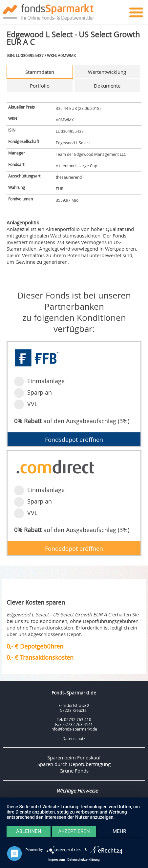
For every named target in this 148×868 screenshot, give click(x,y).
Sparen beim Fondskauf (74, 757)
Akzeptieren (74, 831)
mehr (119, 831)
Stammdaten (40, 72)
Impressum (57, 860)
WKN (13, 118)
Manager (17, 153)
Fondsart (16, 164)
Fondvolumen (21, 199)
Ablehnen (29, 831)
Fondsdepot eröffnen (74, 440)
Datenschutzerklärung (83, 860)
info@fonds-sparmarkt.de (74, 729)
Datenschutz (74, 738)
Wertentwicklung (107, 72)
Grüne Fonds (74, 771)
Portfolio (40, 86)
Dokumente (107, 86)
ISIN (12, 130)
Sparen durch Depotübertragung (74, 764)
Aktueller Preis (21, 107)
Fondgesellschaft (24, 141)
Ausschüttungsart (24, 176)
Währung (17, 187)
